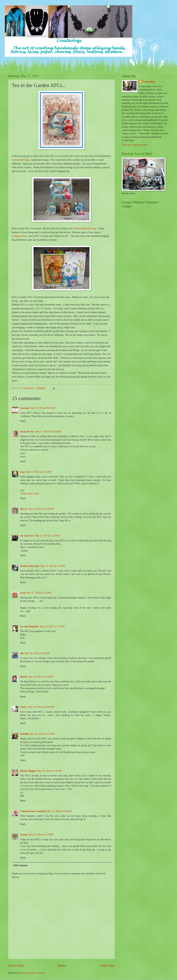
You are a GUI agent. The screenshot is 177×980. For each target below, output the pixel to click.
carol (23, 593)
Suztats (24, 835)
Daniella (25, 734)
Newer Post (16, 966)
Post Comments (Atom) (33, 973)
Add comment (20, 865)
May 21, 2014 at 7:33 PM (41, 835)
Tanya (24, 707)
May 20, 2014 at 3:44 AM (49, 771)
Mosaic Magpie (28, 771)
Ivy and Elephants (30, 626)
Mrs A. (24, 509)
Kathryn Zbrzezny (30, 566)
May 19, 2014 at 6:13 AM (42, 734)
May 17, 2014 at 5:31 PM (39, 593)
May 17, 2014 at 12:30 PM (41, 509)
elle (22, 653)
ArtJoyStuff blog (20, 160)
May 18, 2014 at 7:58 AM (41, 677)
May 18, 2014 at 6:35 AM (37, 653)
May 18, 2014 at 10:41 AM (41, 707)
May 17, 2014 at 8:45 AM (43, 408)
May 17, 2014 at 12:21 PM (39, 472)
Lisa (22, 472)
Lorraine (25, 408)
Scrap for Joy (27, 432)
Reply (23, 421)
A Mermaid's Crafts (30, 494)
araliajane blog (19, 236)
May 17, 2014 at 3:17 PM (53, 566)
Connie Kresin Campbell (33, 811)
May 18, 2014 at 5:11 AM (52, 626)
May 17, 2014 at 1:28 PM (47, 536)
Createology (149, 82)
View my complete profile (134, 145)
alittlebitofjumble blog (84, 228)
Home (62, 966)
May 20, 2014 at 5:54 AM (59, 811)
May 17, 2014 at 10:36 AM (48, 432)
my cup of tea (27, 536)
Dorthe (24, 677)
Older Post (107, 966)
